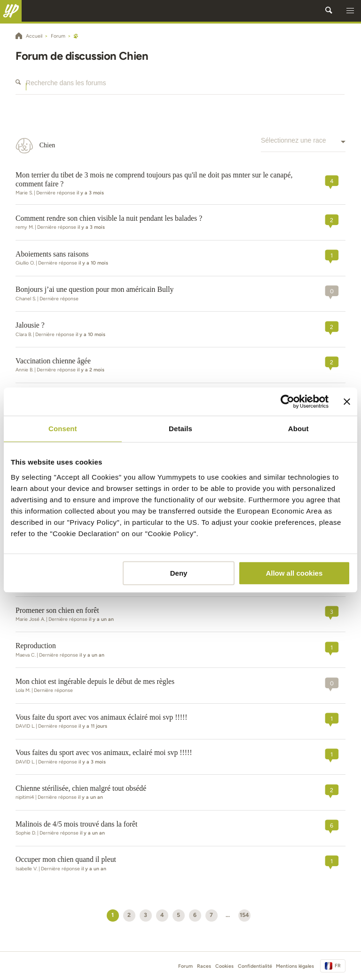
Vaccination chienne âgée (53, 361)
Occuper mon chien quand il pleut (66, 859)
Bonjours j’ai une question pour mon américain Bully (94, 289)
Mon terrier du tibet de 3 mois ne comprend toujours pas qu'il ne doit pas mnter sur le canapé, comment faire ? (154, 179)
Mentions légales (295, 966)
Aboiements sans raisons (52, 254)
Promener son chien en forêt (57, 610)
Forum (185, 966)
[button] (350, 11)
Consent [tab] (63, 429)
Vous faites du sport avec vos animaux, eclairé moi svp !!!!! (104, 752)
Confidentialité (255, 966)
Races (204, 966)
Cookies (224, 966)
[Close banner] (347, 402)
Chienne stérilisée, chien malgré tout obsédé (81, 788)
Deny (179, 573)
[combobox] (303, 145)
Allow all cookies (294, 573)
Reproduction (36, 646)
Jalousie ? (30, 325)
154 (244, 915)
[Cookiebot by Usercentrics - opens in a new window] (287, 402)
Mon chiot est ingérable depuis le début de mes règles (95, 681)
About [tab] (298, 429)
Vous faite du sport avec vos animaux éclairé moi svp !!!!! (101, 717)
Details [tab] (180, 429)
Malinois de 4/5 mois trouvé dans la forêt (76, 824)
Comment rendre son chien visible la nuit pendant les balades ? (109, 218)
